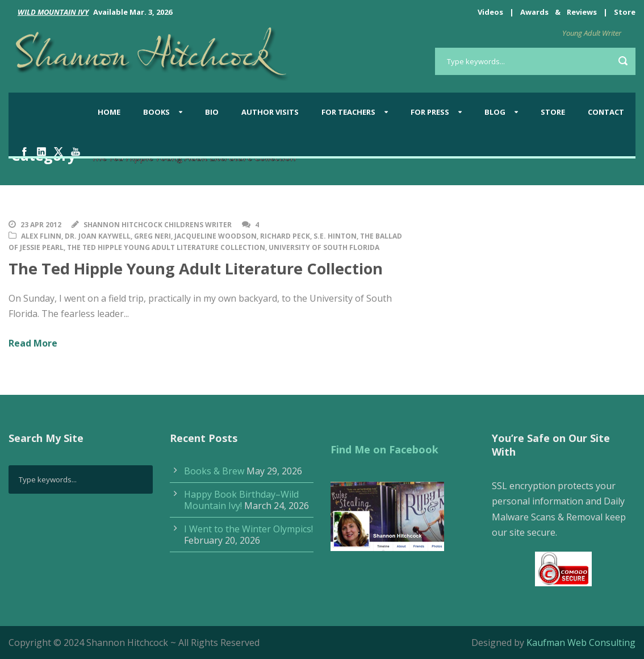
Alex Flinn (41, 236)
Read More (33, 343)
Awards (534, 12)
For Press (430, 112)
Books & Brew (214, 471)
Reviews (582, 12)
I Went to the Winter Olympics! (248, 529)
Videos (490, 12)
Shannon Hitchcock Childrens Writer (158, 225)
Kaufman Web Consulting (581, 643)
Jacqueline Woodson (216, 236)
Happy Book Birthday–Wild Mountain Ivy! (241, 500)
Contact (606, 112)
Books (156, 112)
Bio (212, 112)
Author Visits (270, 112)
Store (625, 12)
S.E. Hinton (335, 236)
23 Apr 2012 (41, 225)
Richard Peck (285, 236)
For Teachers (348, 112)
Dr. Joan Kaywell (98, 236)
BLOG (495, 112)
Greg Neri (152, 236)
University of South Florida (324, 247)
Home (109, 112)
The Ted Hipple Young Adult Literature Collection (166, 247)
